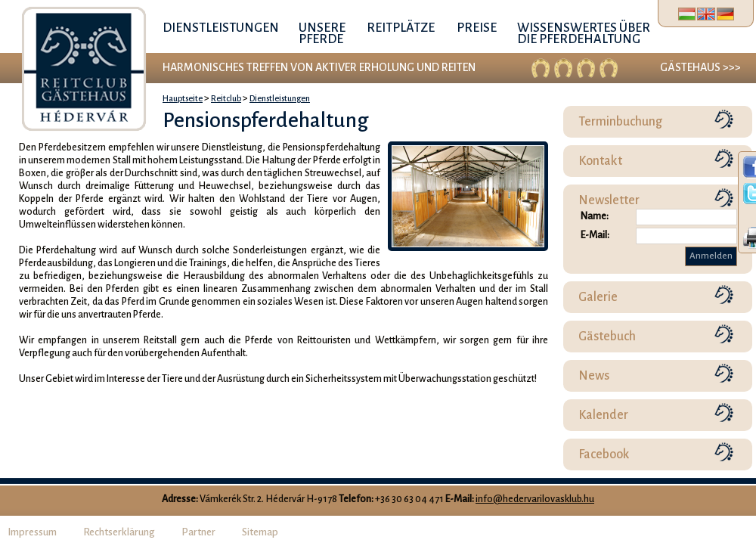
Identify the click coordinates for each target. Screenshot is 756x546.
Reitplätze (401, 28)
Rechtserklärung (119, 532)
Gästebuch (607, 337)
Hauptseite (183, 98)
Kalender (603, 415)
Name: (595, 216)
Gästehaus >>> (700, 67)
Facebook (604, 454)
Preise (477, 28)
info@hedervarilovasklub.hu (535, 499)
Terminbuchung (620, 122)
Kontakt (600, 161)
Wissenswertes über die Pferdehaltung (584, 34)
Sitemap (260, 532)
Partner (198, 532)
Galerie (598, 297)
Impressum (32, 532)
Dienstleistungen (221, 28)
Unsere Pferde (322, 34)
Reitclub (226, 98)
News (594, 376)
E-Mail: (595, 235)
